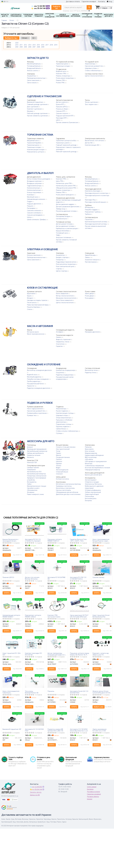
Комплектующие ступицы (65, 413)
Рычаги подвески (62, 411)
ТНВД (29, 238)
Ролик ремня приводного (65, 195)
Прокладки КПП (61, 118)
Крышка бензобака (34, 234)
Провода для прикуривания (37, 449)
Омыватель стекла (63, 342)
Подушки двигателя (34, 204)
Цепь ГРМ (60, 181)
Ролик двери (90, 296)
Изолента (30, 457)
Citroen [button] (25, 38)
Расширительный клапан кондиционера (65, 378)
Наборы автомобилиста (35, 453)
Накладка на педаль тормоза (37, 300)
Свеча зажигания (33, 260)
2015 (38, 45)
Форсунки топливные (35, 240)
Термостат (31, 386)
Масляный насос (33, 197)
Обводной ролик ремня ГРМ (66, 188)
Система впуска (62, 225)
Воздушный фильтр (34, 68)
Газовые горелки (33, 467)
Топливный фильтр (34, 66)
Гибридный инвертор (92, 470)
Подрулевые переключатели (66, 262)
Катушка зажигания (34, 255)
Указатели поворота (92, 260)
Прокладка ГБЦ (90, 200)
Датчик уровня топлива (35, 227)
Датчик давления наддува (65, 206)
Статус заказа (92, 787)
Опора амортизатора (64, 418)
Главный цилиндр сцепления (37, 104)
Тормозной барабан (34, 143)
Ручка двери (89, 298)
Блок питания (90, 451)
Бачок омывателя (62, 293)
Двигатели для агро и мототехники (68, 494)
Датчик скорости (62, 102)
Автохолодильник (62, 470)
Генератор (60, 260)
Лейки (29, 484)
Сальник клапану (98, 577)
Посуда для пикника (63, 457)
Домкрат (30, 447)
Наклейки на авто (33, 488)
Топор (58, 451)
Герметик (60, 346)
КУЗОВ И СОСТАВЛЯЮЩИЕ (42, 288)
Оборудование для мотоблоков (67, 492)
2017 (47, 45)
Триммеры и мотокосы (64, 486)
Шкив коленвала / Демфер (37, 219)
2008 (38, 47)
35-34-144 (39, 8)
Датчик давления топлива (36, 229)
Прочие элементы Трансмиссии (67, 122)
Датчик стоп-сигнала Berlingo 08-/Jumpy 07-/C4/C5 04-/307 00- (33, 578)
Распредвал (31, 208)
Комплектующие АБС (92, 145)
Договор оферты (93, 796)
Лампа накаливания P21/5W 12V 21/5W (99, 730)
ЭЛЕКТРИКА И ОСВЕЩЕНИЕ (42, 249)
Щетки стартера (62, 271)
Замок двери (90, 293)
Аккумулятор (32, 76)
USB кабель (89, 459)
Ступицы (59, 433)
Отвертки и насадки (92, 484)
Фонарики (31, 492)
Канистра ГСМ (32, 462)
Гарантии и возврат (94, 794)
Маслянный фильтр (34, 64)
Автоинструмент (91, 482)
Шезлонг (59, 461)
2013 (30, 45)
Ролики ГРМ (60, 83)
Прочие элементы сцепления (38, 116)
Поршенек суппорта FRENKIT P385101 (55, 540)
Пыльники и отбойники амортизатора (64, 421)
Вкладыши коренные (35, 181)
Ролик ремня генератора (65, 78)
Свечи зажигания (33, 80)
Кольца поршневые (34, 192)
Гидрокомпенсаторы (34, 186)
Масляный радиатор (34, 377)
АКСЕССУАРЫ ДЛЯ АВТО (41, 441)
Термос (59, 453)
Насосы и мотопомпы (63, 490)
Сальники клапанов (34, 210)
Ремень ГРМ (60, 80)
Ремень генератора (63, 76)
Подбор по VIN (56, 7)
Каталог (90, 799)
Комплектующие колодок (36, 149)
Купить (7, 555)
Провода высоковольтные (36, 78)
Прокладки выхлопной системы (96, 228)
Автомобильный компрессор (37, 451)
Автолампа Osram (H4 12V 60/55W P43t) (79, 692)
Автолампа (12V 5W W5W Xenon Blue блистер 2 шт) (79, 730)
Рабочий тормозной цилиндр (66, 152)
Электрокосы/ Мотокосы (93, 486)
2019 (56, 45)
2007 (34, 47)
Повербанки (31, 470)
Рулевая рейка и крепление (37, 413)
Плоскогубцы (89, 498)
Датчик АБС (89, 143)
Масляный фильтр (91, 179)
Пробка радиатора (34, 381)
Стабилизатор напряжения (94, 466)
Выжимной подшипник (35, 102)
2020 (17, 43)
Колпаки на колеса (62, 479)
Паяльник (88, 447)
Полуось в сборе (62, 109)
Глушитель (89, 223)
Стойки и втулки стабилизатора (67, 431)
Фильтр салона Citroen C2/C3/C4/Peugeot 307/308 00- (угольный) (102, 692)
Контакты (101, 2)
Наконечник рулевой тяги (94, 66)
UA (3, 2)
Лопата (59, 466)
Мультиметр (89, 449)
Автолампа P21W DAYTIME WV (56, 578)
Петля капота (32, 302)
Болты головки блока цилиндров (39, 179)
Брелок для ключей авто (93, 477)
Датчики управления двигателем (68, 209)
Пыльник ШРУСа (62, 107)
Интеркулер (89, 211)
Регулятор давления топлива (66, 213)
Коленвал (31, 195)
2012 (25, 45)
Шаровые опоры (91, 68)
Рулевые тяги (32, 415)
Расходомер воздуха (63, 222)
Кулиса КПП (60, 104)
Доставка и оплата (73, 2)
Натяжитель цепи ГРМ (64, 183)
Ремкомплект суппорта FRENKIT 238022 (33, 616)
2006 (30, 47)
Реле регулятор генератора (66, 264)
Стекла (30, 309)
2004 (21, 47)
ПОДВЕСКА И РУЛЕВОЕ (40, 403)
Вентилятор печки (92, 370)
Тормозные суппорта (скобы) (66, 140)
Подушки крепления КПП (65, 116)
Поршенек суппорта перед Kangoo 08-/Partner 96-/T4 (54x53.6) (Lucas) (79, 654)
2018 (51, 45)
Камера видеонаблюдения (94, 455)
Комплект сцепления (35, 109)
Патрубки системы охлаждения (38, 379)
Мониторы (89, 463)
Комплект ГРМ (61, 74)
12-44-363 (39, 6)
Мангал (59, 455)
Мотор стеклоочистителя (65, 296)
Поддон (30, 201)
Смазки (59, 337)
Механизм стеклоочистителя (66, 298)
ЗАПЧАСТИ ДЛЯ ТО (38, 58)
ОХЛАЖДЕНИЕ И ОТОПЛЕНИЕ (44, 364)
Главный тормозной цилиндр (66, 145)
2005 (25, 47)
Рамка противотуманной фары (38, 305)
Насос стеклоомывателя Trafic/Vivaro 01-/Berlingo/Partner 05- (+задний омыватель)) (11, 692)
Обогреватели (32, 490)
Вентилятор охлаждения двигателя (39, 370)
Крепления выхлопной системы (96, 226)
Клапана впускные (34, 188)
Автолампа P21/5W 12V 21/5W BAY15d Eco (78, 578)
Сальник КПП (61, 111)
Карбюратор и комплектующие (38, 231)
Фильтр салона (33, 70)
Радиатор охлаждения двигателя (39, 388)
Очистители (60, 344)
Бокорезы (88, 503)
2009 (43, 47)
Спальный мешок (62, 472)
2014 (34, 45)
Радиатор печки (91, 372)
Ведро (58, 468)
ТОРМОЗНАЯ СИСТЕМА (40, 135)
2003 (17, 47)
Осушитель (60, 372)
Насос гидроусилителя (35, 409)
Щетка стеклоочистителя (65, 302)
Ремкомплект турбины (93, 216)
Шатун (30, 217)
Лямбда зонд (61, 211)
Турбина (88, 218)
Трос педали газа (91, 104)
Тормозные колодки (63, 66)
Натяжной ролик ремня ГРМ (66, 186)
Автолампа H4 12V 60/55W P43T (34, 730)
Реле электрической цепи (65, 266)
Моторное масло (33, 332)
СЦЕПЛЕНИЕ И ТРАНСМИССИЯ (44, 96)
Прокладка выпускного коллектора (97, 195)
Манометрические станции (37, 486)
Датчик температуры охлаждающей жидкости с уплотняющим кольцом (56, 654)
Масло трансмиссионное (36, 334)
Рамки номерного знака (35, 494)
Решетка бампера (34, 307)
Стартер (59, 269)
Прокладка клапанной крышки (96, 202)
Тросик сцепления (92, 102)
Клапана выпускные (34, 190)
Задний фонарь (91, 255)
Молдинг (30, 298)
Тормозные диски (62, 64)
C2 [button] (34, 38)
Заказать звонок (36, 792)
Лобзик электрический (93, 494)
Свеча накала (32, 83)
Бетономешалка (91, 500)
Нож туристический (63, 449)
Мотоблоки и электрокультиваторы (68, 484)
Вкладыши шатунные (35, 183)
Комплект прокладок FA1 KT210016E (34, 654)
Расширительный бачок (36, 384)
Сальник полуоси (62, 113)
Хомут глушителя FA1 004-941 (12, 654)
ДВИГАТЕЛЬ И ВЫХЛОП (40, 173)
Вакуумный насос (33, 140)
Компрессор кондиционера (66, 370)
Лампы (87, 257)
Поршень (51, 691)
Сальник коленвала (34, 213)
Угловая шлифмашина (93, 492)
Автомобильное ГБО (34, 472)
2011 (21, 45)
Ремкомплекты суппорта (36, 152)
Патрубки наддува (91, 214)
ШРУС (58, 120)
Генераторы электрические (37, 476)
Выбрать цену (99, 707)
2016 (43, 45)
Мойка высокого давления (94, 488)
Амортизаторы (90, 64)
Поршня (30, 206)
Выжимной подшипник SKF (12, 729)
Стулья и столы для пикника (66, 447)
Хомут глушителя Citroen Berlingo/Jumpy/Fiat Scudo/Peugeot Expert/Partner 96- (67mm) (102, 616)
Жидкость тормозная (63, 339)
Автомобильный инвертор (36, 474)
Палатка (59, 459)
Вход (109, 2)
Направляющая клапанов (36, 199)
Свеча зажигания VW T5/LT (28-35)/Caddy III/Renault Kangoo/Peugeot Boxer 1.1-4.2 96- (79, 616)
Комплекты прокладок (93, 191)
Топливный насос (33, 236)
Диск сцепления (33, 107)
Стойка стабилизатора (93, 70)
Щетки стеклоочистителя (94, 76)
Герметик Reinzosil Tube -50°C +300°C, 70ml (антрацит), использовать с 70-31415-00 (79, 540)
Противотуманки (91, 262)
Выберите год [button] (11, 38)
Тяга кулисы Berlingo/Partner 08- (32, 692)
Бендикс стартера (62, 257)
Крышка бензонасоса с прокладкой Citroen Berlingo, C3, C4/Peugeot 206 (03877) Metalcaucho (11, 540)
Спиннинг (59, 474)
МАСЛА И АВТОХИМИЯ (40, 326)
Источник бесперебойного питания (97, 468)
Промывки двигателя (92, 332)
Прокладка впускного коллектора (97, 193)
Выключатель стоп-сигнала (95, 140)
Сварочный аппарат (92, 496)
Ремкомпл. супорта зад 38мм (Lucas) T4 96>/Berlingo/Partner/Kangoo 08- (102, 654)
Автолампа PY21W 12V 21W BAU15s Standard (33, 540)
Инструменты (32, 482)
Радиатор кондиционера (65, 375)
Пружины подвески (63, 426)
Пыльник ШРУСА (8, 577)
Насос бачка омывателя (64, 300)
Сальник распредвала (35, 215)
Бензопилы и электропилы (65, 488)
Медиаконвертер (91, 453)
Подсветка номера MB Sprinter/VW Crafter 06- (56, 730)
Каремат (59, 463)
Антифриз (60, 332)
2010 (17, 45)
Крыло (29, 296)
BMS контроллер (91, 457)
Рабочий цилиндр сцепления (37, 113)
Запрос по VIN (35, 795)
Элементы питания (34, 455)
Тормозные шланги (63, 143)
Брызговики (31, 293)
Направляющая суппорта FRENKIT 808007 (11, 616)
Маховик (30, 111)
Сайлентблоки (61, 429)
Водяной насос (61, 71)
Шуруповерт (89, 490)
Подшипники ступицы (64, 424)
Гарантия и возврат (89, 2)
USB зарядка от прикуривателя (96, 461)
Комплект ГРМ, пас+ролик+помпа (54, 616)
